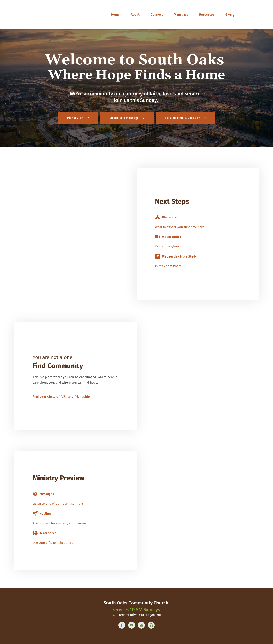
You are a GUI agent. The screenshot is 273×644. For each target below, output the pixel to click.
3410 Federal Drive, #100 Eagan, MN (137, 615)
